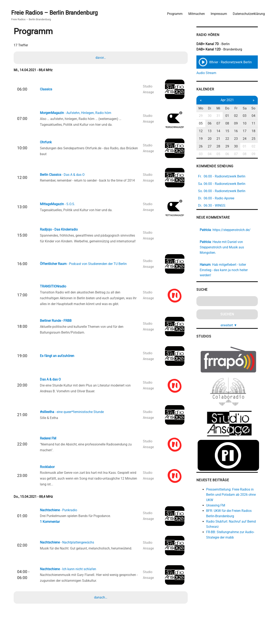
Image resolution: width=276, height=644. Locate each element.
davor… (101, 58)
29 (204, 116)
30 (213, 116)
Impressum (219, 14)
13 (213, 131)
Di (213, 108)
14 (222, 131)
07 (222, 123)
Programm (175, 14)
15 (231, 131)
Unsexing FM (219, 501)
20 (213, 139)
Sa (249, 108)
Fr (240, 108)
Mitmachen (196, 14)
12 (204, 131)
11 (258, 123)
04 (258, 116)
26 (204, 146)
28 (222, 146)
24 (249, 139)
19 (204, 139)
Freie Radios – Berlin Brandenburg (55, 13)
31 (222, 116)
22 (231, 139)
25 (258, 139)
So (258, 108)
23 (240, 139)
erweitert (233, 320)
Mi (222, 108)
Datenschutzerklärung (249, 14)
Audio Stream (210, 73)
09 (240, 123)
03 (249, 116)
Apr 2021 (231, 100)
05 (204, 123)
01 (231, 116)
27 (213, 146)
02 (240, 116)
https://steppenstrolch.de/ (235, 230)
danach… (101, 600)
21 (222, 139)
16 (240, 131)
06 (213, 123)
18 (258, 131)
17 (249, 131)
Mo (204, 108)
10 (249, 123)
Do (231, 108)
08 (231, 123)
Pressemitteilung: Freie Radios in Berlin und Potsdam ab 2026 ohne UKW (235, 490)
